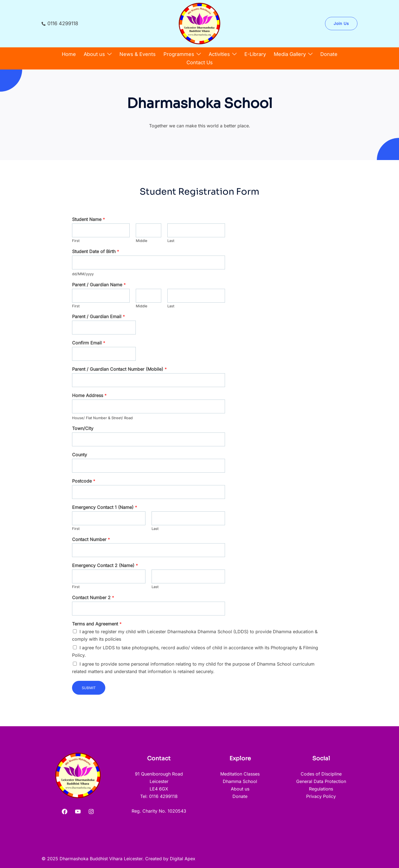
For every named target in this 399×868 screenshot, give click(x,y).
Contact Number (91, 539)
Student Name (89, 219)
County (80, 455)
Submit (89, 688)
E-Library (255, 54)
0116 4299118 (60, 24)
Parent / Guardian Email (99, 316)
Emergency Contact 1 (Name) (105, 507)
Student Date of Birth (96, 251)
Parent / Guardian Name (99, 285)
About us (94, 54)
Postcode (84, 481)
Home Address (89, 395)
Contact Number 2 (93, 597)
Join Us (341, 23)
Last (171, 241)
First (76, 241)
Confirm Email (89, 343)
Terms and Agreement (97, 624)
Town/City (83, 428)
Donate (329, 54)
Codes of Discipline (321, 774)
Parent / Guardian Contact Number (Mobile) (119, 369)
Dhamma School (240, 781)
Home (69, 54)
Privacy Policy (321, 796)
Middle (142, 241)
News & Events (138, 54)
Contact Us (200, 62)
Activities (219, 54)
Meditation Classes (240, 774)
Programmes (179, 54)
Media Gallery (290, 54)
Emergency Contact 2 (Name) (105, 565)
